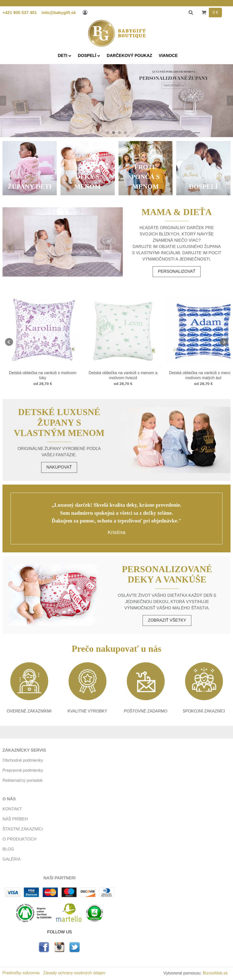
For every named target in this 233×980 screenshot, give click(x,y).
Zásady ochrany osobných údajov (74, 973)
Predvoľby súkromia (21, 973)
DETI (65, 56)
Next (224, 342)
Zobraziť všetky (167, 620)
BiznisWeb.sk (215, 973)
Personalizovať (177, 271)
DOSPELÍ (89, 56)
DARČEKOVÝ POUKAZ (129, 56)
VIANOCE (168, 56)
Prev (9, 342)
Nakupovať (59, 467)
